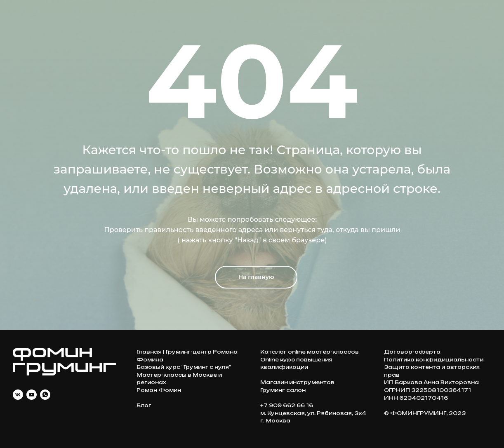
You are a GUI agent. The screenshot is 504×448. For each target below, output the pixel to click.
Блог (144, 405)
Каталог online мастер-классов (310, 352)
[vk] (18, 395)
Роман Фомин (159, 390)
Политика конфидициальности (434, 360)
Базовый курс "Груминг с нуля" (184, 367)
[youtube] (32, 395)
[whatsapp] (45, 395)
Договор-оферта (412, 352)
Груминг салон (283, 390)
